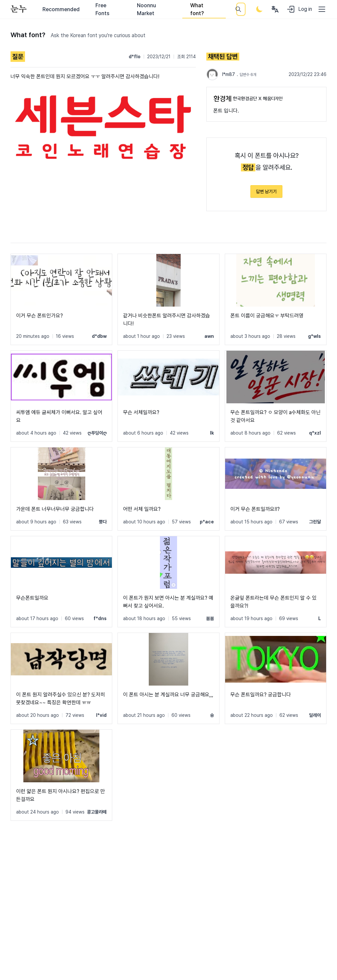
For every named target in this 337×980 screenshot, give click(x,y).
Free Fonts (102, 9)
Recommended (61, 9)
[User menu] (275, 9)
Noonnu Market (146, 9)
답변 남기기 (266, 191)
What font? (197, 9)
